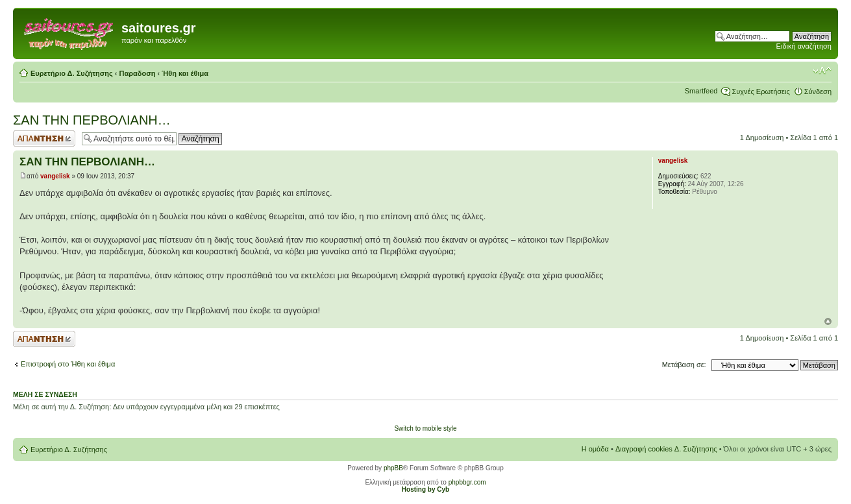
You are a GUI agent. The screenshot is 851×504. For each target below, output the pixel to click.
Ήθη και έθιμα (185, 73)
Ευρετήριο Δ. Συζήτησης (72, 73)
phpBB (393, 468)
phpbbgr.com (467, 482)
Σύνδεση (818, 91)
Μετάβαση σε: (684, 365)
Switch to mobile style (425, 428)
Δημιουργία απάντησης (44, 138)
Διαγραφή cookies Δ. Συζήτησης (666, 449)
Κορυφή (828, 321)
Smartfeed (701, 91)
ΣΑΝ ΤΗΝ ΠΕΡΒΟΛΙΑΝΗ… (92, 120)
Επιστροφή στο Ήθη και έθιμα (68, 364)
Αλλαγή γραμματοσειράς (822, 71)
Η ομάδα (595, 449)
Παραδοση (138, 73)
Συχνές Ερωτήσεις (760, 91)
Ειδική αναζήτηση (804, 46)
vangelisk (55, 176)
